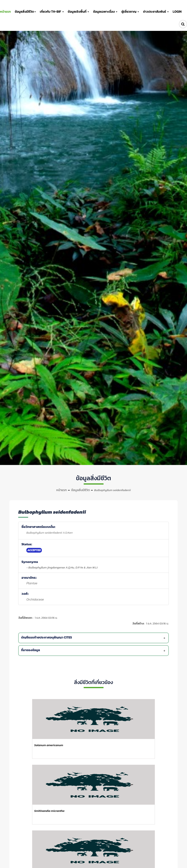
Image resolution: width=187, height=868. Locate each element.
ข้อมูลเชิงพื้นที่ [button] (79, 11)
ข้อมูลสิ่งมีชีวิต (81, 490)
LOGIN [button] (177, 11)
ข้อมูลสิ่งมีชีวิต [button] (25, 11)
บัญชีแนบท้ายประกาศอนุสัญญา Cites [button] (94, 638)
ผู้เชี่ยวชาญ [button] (130, 11)
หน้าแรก (62, 490)
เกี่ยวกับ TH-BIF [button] (52, 11)
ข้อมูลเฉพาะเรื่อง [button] (105, 11)
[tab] (94, 638)
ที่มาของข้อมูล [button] (94, 651)
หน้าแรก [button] (5, 11)
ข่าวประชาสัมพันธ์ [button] (156, 11)
